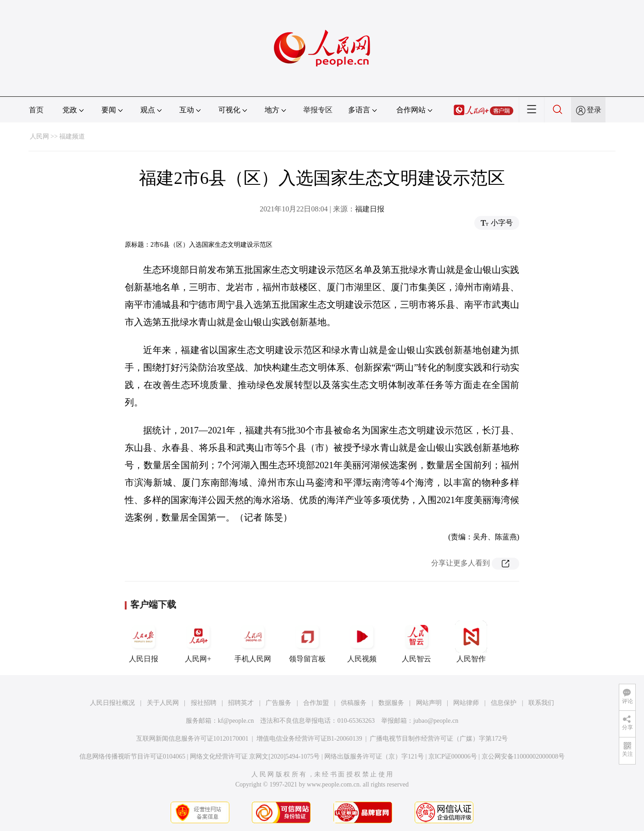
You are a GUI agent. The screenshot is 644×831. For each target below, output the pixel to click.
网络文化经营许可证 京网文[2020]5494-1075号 (255, 756)
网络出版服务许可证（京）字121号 (374, 756)
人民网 (39, 136)
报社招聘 (204, 703)
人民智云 (416, 642)
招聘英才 (241, 703)
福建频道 (72, 136)
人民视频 (362, 642)
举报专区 (318, 110)
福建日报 (370, 209)
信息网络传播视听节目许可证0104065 (132, 756)
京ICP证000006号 (453, 756)
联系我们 (541, 703)
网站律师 (466, 703)
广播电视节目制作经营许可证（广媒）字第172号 (439, 739)
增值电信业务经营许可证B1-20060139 (309, 739)
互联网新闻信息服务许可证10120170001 (192, 739)
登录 (594, 110)
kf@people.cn (236, 721)
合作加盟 (316, 703)
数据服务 (391, 703)
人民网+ (198, 642)
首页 (36, 110)
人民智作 (471, 642)
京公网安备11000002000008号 (523, 756)
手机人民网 (253, 642)
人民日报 (144, 642)
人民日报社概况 (112, 703)
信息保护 (504, 703)
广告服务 (278, 703)
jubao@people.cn (436, 721)
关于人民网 (163, 703)
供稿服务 (354, 703)
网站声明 (429, 703)
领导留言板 (307, 642)
